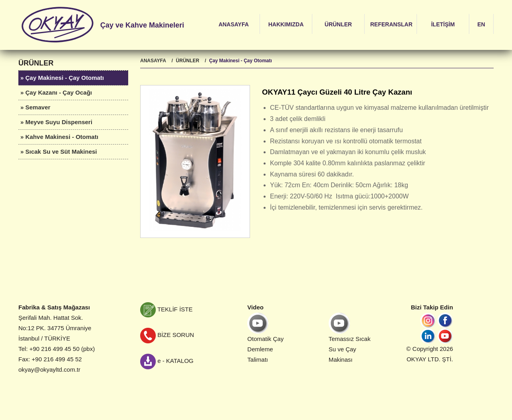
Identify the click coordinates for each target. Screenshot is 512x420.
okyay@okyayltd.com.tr (49, 369)
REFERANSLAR (391, 24)
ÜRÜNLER (338, 24)
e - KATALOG (167, 361)
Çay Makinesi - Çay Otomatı (240, 61)
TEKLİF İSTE (166, 309)
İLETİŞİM (443, 24)
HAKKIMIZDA (286, 24)
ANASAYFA (234, 24)
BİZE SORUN (167, 335)
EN (481, 24)
